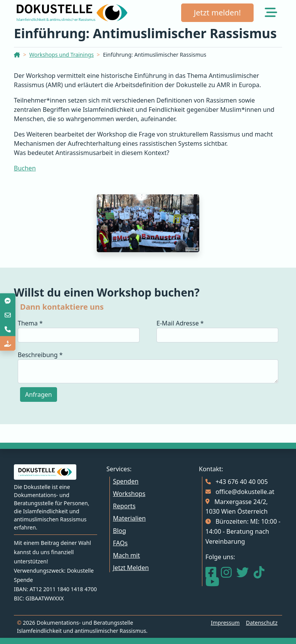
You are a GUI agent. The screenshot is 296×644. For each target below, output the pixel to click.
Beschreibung (40, 355)
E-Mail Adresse (180, 323)
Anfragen (39, 394)
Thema (30, 323)
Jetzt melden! (217, 13)
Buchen (25, 168)
